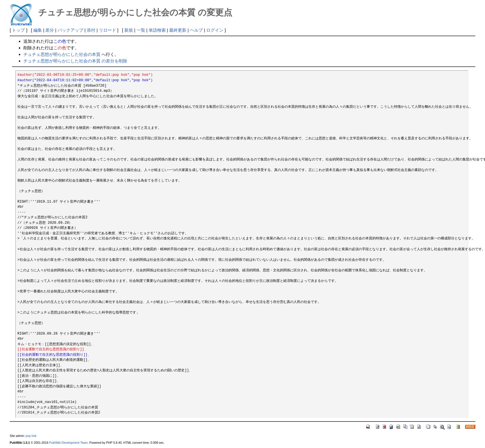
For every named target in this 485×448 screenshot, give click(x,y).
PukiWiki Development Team (68, 443)
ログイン (215, 30)
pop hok (31, 436)
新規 (129, 30)
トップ (18, 30)
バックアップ (70, 30)
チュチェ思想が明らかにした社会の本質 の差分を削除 (75, 61)
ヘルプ (196, 30)
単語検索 (157, 30)
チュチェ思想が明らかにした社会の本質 (62, 54)
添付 (91, 30)
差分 (50, 30)
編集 (38, 30)
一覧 (141, 30)
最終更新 (178, 30)
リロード (108, 30)
